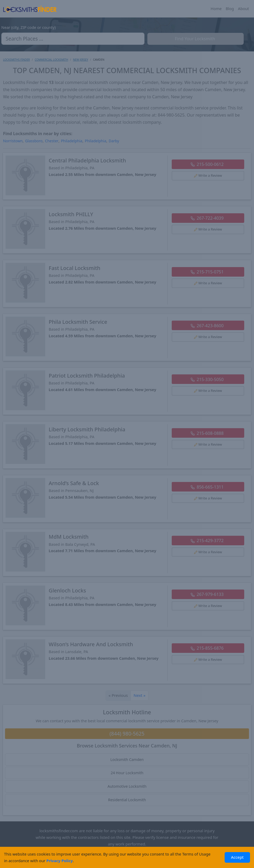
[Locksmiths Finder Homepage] (30, 9)
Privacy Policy (60, 861)
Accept (237, 857)
